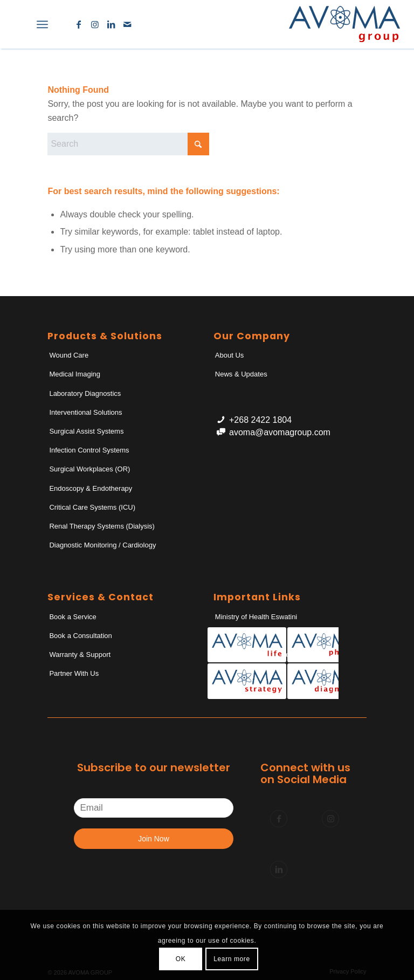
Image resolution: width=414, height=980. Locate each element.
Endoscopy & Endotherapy (91, 488)
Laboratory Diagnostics (85, 393)
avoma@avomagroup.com (280, 432)
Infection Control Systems (89, 450)
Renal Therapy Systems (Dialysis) (102, 526)
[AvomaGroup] (344, 24)
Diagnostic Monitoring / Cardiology (102, 545)
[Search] (19, 24)
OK (181, 959)
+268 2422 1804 (260, 420)
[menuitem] (19, 24)
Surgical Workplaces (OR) (89, 469)
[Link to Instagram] (95, 24)
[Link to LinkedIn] (111, 24)
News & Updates (241, 374)
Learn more (232, 959)
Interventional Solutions (85, 412)
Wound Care (69, 355)
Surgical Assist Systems (86, 431)
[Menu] (42, 24)
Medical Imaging (75, 374)
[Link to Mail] (127, 24)
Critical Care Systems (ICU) (92, 507)
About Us (229, 355)
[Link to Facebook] (79, 24)
